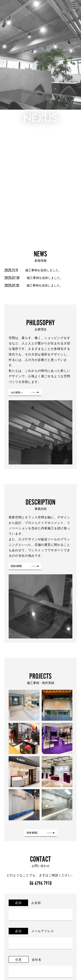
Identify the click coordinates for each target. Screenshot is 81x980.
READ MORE (16, 566)
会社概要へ (17, 392)
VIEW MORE (32, 833)
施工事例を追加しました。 (33, 270)
